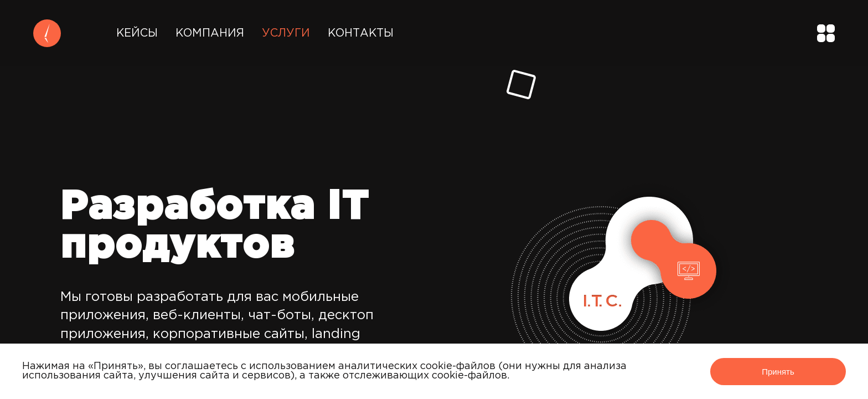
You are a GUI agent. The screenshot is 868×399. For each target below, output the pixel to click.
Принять (778, 372)
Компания (210, 33)
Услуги (286, 33)
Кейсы (137, 33)
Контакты (361, 33)
